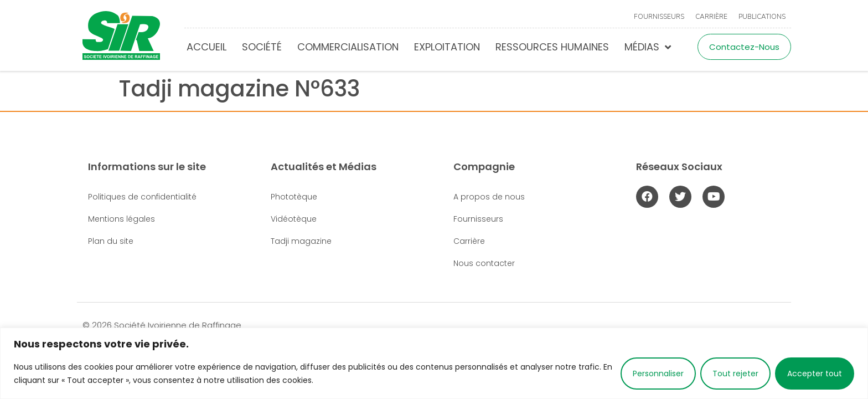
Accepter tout (815, 374)
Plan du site (111, 241)
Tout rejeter (735, 374)
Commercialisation (348, 47)
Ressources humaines (552, 47)
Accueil (206, 47)
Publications (762, 17)
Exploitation (447, 47)
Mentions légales (122, 219)
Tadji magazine (301, 241)
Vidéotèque (294, 219)
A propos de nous (489, 197)
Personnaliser (658, 374)
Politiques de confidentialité (142, 197)
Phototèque (294, 197)
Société (262, 47)
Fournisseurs (659, 17)
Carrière (711, 17)
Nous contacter (484, 263)
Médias (648, 47)
